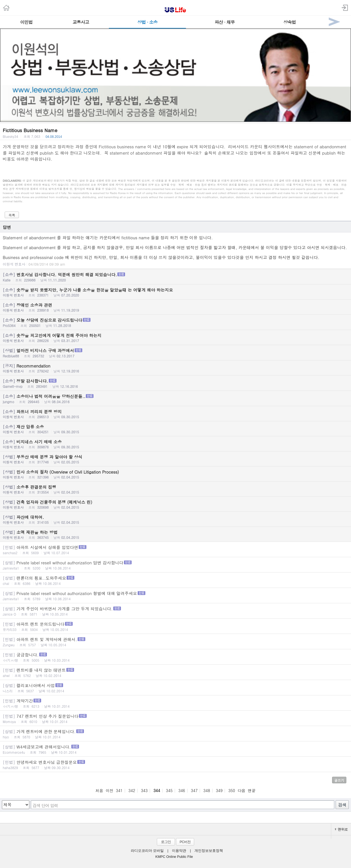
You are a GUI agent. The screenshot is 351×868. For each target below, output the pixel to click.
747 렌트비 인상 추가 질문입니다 (175, 718)
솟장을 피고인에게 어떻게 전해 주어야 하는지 (175, 338)
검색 (342, 805)
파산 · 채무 (225, 22)
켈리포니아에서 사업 (175, 688)
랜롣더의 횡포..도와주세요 (175, 580)
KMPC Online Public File (174, 857)
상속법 (289, 22)
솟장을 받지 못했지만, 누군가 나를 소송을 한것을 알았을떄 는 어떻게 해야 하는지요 (175, 292)
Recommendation (175, 368)
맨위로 (341, 829)
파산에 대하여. (175, 519)
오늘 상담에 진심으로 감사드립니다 (175, 322)
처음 (99, 790)
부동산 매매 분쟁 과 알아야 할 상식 (175, 459)
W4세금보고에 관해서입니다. (175, 749)
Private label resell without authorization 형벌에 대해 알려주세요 (175, 596)
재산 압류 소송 (175, 429)
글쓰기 (339, 780)
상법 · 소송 (147, 22)
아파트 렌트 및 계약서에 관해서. (175, 642)
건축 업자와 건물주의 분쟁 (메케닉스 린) (175, 504)
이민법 (26, 22)
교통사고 (81, 22)
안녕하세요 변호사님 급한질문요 (175, 765)
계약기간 (175, 703)
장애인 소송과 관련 (175, 307)
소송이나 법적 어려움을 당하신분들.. (175, 399)
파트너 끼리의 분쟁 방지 (175, 414)
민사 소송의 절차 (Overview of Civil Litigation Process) (175, 474)
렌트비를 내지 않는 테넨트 (175, 672)
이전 (109, 790)
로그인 (166, 842)
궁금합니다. (175, 657)
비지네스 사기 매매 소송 (175, 444)
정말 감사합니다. (175, 383)
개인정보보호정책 (209, 851)
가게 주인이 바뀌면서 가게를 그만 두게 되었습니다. (175, 611)
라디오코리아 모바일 (147, 851)
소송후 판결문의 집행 (175, 489)
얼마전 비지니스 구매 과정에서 (175, 353)
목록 (12, 215)
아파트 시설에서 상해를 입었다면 (175, 550)
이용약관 (179, 851)
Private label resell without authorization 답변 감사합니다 (175, 565)
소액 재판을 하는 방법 (175, 534)
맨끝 (252, 790)
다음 (242, 790)
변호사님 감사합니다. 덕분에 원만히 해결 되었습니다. (175, 277)
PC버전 (185, 842)
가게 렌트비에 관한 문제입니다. (175, 734)
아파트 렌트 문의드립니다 (175, 626)
